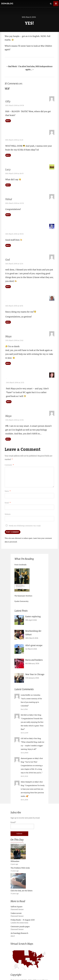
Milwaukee (15, 858)
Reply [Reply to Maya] (8, 361)
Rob (7, 228)
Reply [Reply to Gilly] (8, 121)
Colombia (37, 691)
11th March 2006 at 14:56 (14, 303)
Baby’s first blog (35, 711)
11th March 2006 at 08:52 (14, 232)
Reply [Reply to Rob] (8, 244)
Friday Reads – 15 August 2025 (23, 916)
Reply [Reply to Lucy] (8, 184)
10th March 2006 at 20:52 (15, 202)
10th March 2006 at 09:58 (15, 105)
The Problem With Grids (20, 864)
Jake (8, 135)
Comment (9, 461)
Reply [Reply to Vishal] (8, 214)
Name (8, 488)
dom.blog (7, 4)
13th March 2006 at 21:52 (15, 379)
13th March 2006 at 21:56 (14, 416)
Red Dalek (11, 375)
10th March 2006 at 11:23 (14, 139)
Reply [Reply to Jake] (8, 154)
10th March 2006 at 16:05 (14, 173)
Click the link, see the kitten (22, 887)
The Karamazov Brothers (23, 592)
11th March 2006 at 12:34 (14, 262)
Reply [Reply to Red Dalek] (9, 398)
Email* (22, 822)
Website (8, 511)
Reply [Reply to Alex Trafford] (8, 319)
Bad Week (13, 66)
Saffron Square (17, 903)
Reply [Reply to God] (8, 285)
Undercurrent (16, 910)
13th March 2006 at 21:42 (14, 338)
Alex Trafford (13, 299)
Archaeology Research (19, 930)
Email (8, 499)
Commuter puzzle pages (20, 923)
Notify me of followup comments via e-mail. (23, 522)
